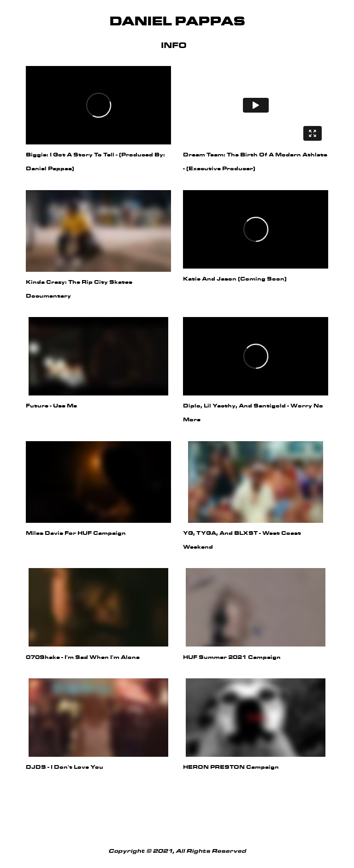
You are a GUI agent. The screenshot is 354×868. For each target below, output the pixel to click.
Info (174, 46)
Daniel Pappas (177, 22)
